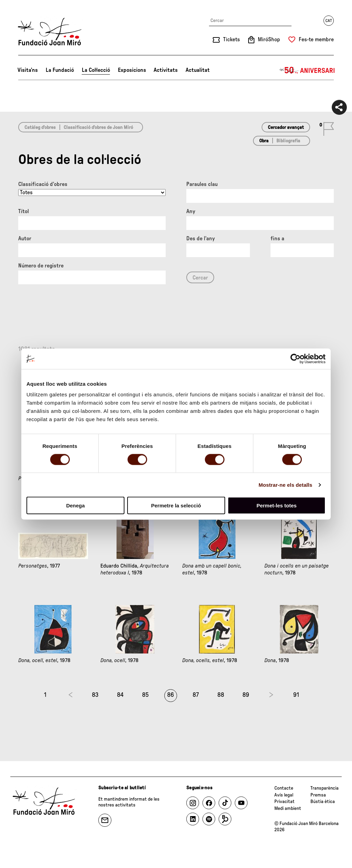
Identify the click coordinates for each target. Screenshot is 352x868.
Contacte (284, 788)
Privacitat (284, 802)
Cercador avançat (286, 128)
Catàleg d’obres (40, 128)
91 (296, 695)
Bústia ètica (323, 802)
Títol (24, 211)
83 (95, 695)
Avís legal (284, 795)
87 (196, 695)
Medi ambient (288, 809)
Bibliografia (288, 141)
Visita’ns (28, 70)
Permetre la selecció (176, 506)
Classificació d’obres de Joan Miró (98, 128)
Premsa (318, 795)
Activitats (166, 70)
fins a (277, 239)
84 (120, 695)
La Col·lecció (96, 70)
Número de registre (41, 266)
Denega (75, 506)
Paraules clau (202, 184)
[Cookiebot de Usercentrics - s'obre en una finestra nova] (295, 359)
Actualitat (198, 70)
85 (145, 695)
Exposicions (132, 70)
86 (170, 695)
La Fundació (60, 70)
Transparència (324, 788)
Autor (25, 239)
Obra (264, 141)
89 (246, 695)
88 (221, 695)
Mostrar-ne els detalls (285, 485)
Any (191, 211)
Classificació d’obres (43, 184)
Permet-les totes (277, 506)
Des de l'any (201, 239)
